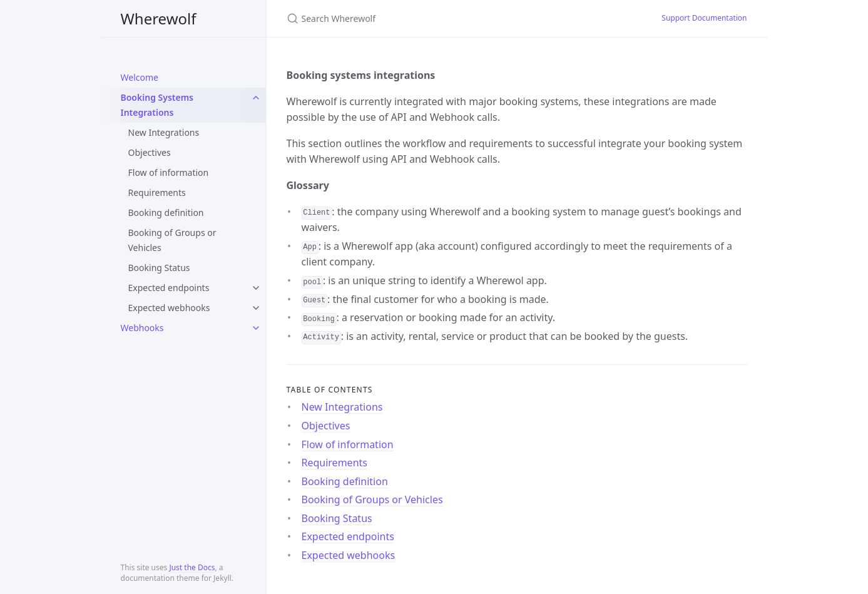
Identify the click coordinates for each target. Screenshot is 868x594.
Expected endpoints (169, 288)
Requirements (157, 192)
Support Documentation (704, 18)
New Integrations (164, 132)
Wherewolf (159, 18)
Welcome (140, 77)
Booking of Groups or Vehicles (172, 240)
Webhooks (142, 328)
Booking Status (159, 268)
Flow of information (169, 172)
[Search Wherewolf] (434, 18)
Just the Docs (192, 567)
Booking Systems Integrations (157, 105)
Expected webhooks (169, 308)
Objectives (150, 152)
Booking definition (166, 213)
